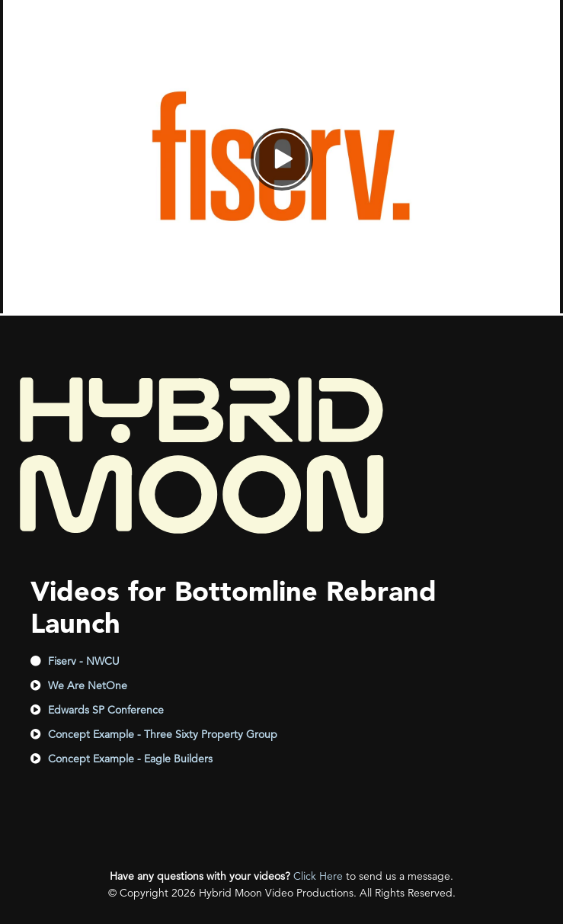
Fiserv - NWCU (84, 661)
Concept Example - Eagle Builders (130, 759)
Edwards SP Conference (106, 710)
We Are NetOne (88, 685)
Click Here (318, 876)
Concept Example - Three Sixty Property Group (163, 734)
